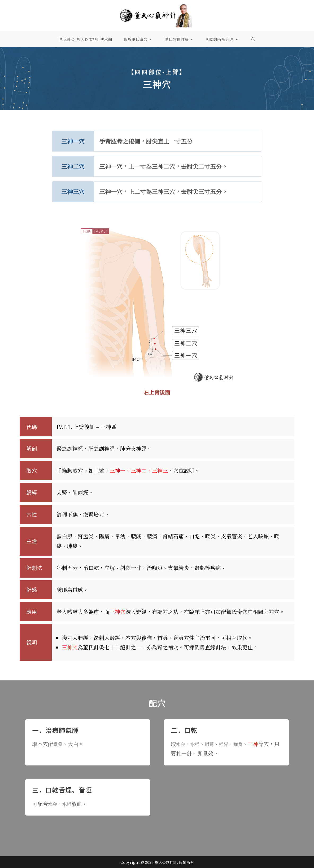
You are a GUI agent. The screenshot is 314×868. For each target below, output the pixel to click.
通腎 (213, 744)
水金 (181, 744)
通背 (245, 744)
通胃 (229, 744)
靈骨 (59, 744)
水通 (197, 744)
